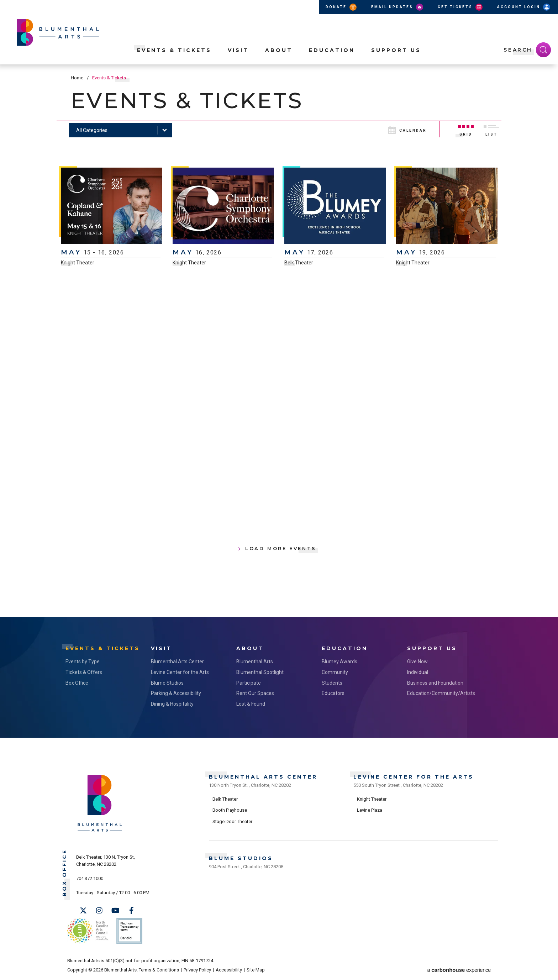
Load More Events (281, 548)
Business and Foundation (435, 683)
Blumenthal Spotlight (260, 672)
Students (332, 683)
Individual (418, 672)
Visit (238, 50)
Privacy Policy (197, 970)
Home (77, 78)
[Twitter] (83, 911)
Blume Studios (167, 683)
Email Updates (398, 7)
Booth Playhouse (230, 810)
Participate (249, 683)
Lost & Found (251, 704)
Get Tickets (461, 7)
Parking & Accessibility (176, 693)
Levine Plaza (370, 810)
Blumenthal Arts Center (177, 662)
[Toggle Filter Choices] (121, 130)
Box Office (77, 683)
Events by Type (83, 662)
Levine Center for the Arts (180, 672)
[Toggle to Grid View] (466, 129)
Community (335, 672)
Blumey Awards (339, 662)
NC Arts (88, 931)
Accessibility (229, 970)
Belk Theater (299, 263)
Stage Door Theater (232, 821)
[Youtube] (115, 911)
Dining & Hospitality (172, 704)
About (279, 50)
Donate (342, 7)
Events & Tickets (174, 50)
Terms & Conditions (159, 970)
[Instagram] (99, 911)
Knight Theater (78, 263)
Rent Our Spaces (255, 693)
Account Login (524, 7)
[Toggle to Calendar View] (413, 129)
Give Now (417, 662)
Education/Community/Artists (441, 693)
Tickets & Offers (84, 672)
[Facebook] (131, 911)
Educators (333, 693)
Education (332, 50)
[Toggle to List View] (491, 129)
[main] (279, 341)
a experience (459, 970)
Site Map (256, 970)
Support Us (396, 50)
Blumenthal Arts (255, 662)
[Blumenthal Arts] (100, 831)
